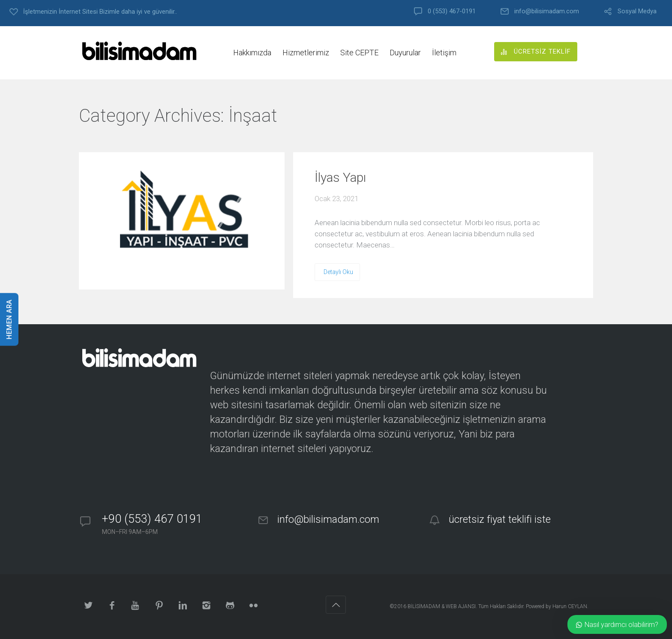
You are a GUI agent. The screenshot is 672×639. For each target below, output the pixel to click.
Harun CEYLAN (570, 606)
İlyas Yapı (340, 177)
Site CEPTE (359, 53)
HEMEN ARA (9, 320)
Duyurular (405, 53)
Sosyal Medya (637, 11)
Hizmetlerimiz (306, 53)
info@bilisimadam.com (547, 11)
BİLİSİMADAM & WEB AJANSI (442, 606)
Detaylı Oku (338, 272)
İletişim (444, 53)
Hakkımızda (252, 53)
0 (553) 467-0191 (452, 11)
